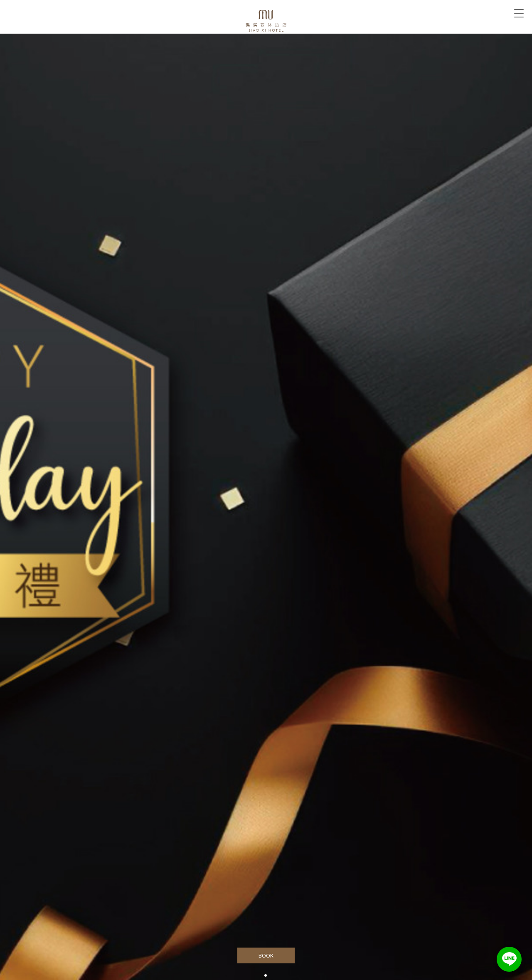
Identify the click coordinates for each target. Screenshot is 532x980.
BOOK (266, 955)
